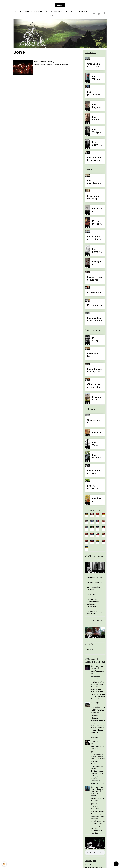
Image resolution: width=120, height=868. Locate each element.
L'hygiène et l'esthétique (93, 197)
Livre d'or (83, 12)
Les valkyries (97, 456)
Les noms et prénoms (97, 210)
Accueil (18, 12)
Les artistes (95, 594)
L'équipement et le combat (94, 386)
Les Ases (97, 433)
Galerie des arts (71, 12)
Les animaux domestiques (94, 238)
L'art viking (95, 340)
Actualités (38, 12)
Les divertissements (95, 182)
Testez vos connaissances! (93, 651)
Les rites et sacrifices (97, 500)
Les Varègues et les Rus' (97, 131)
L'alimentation (95, 305)
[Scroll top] (116, 864)
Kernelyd (27, 12)
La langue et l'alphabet (97, 263)
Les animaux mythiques (94, 472)
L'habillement (94, 293)
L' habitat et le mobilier (97, 398)
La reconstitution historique (95, 588)
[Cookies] (4, 864)
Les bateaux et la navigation (95, 370)
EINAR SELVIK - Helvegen (45, 61)
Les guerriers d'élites (97, 144)
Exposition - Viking (96, 742)
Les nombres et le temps (97, 251)
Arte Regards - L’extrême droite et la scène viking (98, 705)
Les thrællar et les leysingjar (95, 159)
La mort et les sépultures (95, 279)
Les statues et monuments (95, 612)
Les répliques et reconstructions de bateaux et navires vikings (95, 603)
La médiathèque (95, 582)
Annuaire (57, 12)
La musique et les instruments (95, 355)
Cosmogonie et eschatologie (94, 421)
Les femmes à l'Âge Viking (97, 106)
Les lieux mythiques (93, 487)
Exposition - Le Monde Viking (97, 667)
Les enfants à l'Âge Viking (97, 118)
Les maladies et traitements (95, 319)
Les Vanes (95, 444)
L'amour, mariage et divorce (97, 223)
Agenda (49, 12)
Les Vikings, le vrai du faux (97, 78)
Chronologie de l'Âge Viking (95, 65)
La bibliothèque (95, 577)
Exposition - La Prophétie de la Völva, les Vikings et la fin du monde (98, 791)
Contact (51, 16)
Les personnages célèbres (94, 93)
